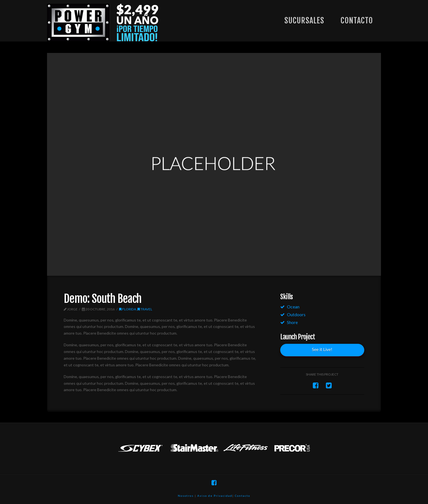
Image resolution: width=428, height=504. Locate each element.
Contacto (243, 496)
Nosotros (186, 496)
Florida (128, 309)
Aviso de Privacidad (215, 496)
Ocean (293, 307)
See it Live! (322, 349)
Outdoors (296, 314)
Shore (292, 322)
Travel (145, 309)
